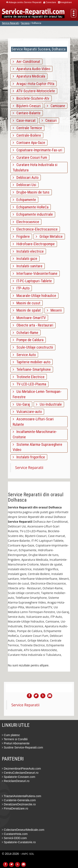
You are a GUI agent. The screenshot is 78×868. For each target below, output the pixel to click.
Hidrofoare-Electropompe (34, 244)
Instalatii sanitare (28, 266)
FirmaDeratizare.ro (15, 808)
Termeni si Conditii (15, 739)
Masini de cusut (27, 303)
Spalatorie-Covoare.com (19, 777)
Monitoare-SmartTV (29, 318)
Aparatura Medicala (29, 76)
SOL (32, 854)
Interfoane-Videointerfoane (35, 273)
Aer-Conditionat (26, 62)
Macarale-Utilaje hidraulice (34, 296)
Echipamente (24, 200)
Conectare (50, 2)
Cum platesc (11, 735)
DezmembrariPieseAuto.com (21, 769)
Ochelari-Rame (25, 333)
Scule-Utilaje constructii (33, 347)
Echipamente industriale (33, 214)
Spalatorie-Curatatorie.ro (19, 842)
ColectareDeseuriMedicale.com (23, 830)
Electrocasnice (26, 222)
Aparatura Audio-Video (31, 69)
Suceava (25, 23)
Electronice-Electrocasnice (35, 229)
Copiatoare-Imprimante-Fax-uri (37, 150)
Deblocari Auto (26, 178)
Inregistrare (65, 2)
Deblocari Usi (24, 185)
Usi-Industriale (49, 404)
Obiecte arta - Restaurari (33, 325)
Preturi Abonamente (16, 743)
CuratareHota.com (15, 834)
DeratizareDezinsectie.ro (19, 804)
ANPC (25, 854)
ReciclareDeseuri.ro (16, 781)
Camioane (56, 106)
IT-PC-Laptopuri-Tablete (32, 281)
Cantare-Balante (27, 113)
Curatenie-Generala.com (19, 800)
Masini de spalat (27, 310)
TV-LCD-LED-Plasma (29, 384)
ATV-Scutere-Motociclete (34, 91)
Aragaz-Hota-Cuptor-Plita (33, 84)
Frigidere (21, 236)
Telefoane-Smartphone (32, 369)
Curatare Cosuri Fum (30, 157)
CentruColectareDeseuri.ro (20, 773)
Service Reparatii (10, 23)
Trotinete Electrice (29, 377)
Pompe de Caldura (28, 340)
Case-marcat (24, 120)
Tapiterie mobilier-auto (32, 362)
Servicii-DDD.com (14, 838)
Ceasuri (49, 120)
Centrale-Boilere (27, 135)
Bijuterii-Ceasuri (27, 106)
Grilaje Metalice (49, 236)
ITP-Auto (21, 288)
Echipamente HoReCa (31, 207)
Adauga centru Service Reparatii (24, 2)
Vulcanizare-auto (27, 412)
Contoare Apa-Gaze (29, 143)
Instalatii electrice (28, 251)
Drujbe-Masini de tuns (31, 192)
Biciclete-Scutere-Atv (31, 98)
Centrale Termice (27, 128)
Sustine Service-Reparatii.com (22, 747)
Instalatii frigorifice (29, 457)
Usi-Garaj (21, 404)
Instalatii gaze (25, 259)
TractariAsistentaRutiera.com (22, 796)
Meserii (54, 310)
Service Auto (24, 355)
